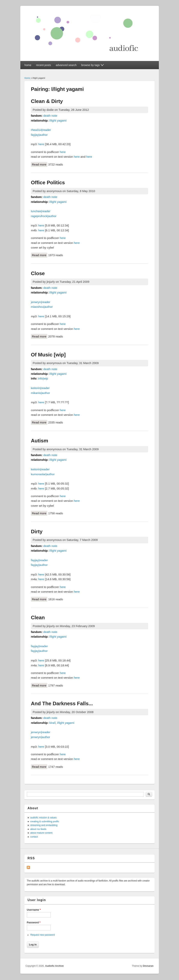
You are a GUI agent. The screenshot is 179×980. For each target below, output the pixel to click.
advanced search (66, 65)
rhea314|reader (41, 130)
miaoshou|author (42, 307)
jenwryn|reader (41, 302)
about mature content (41, 833)
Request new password (43, 935)
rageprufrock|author (44, 216)
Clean (38, 618)
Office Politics (48, 183)
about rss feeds (38, 829)
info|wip (43, 378)
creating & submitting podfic (45, 822)
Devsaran (148, 966)
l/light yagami (58, 120)
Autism (40, 441)
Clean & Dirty (47, 101)
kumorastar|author (43, 474)
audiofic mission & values (44, 818)
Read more (40, 164)
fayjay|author (39, 135)
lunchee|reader (41, 211)
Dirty (37, 532)
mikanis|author (40, 393)
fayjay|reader (39, 560)
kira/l (52, 723)
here (41, 144)
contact (34, 837)
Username (34, 910)
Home (27, 78)
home (28, 65)
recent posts (43, 65)
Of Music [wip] (48, 355)
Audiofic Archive (54, 966)
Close (38, 273)
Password (34, 922)
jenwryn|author (40, 737)
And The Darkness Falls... (62, 703)
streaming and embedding (44, 825)
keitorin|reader (40, 388)
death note (50, 116)
